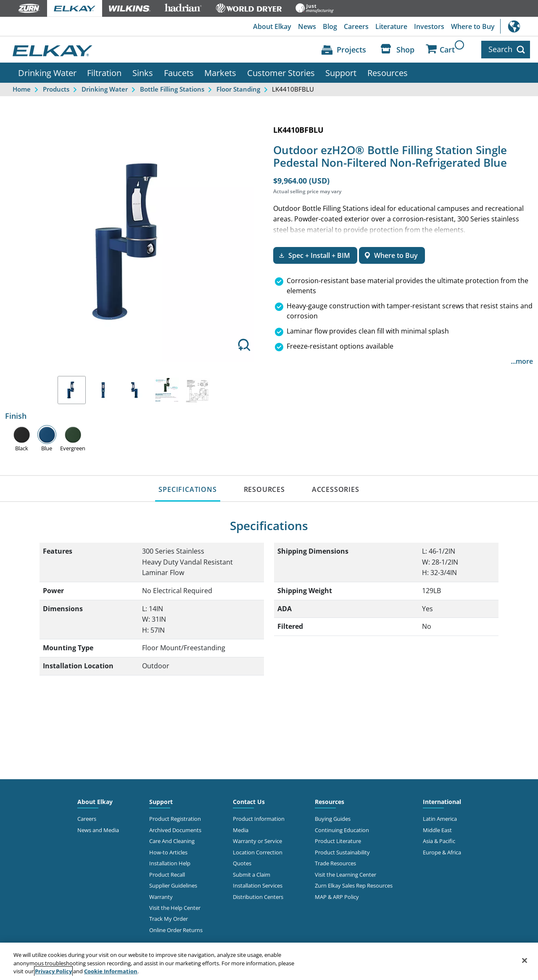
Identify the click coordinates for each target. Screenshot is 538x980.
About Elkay (272, 26)
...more (522, 361)
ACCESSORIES (336, 489)
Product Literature (338, 841)
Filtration (104, 73)
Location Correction (258, 852)
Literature (391, 26)
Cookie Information (111, 971)
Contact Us (249, 802)
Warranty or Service (257, 841)
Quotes (242, 863)
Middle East (437, 830)
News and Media (98, 830)
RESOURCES (264, 489)
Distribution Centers (258, 897)
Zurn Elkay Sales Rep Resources (354, 885)
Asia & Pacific (439, 841)
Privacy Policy (53, 971)
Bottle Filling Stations (172, 89)
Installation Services (258, 885)
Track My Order (169, 919)
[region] (269, 961)
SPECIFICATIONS (187, 489)
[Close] (525, 960)
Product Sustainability (342, 852)
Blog (330, 26)
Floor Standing (238, 89)
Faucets (179, 73)
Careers (356, 26)
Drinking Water (47, 73)
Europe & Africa (442, 852)
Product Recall (167, 875)
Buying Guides (333, 819)
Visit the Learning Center (345, 875)
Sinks (143, 73)
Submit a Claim (252, 875)
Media (241, 830)
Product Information (259, 819)
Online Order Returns (176, 930)
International (519, 26)
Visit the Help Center (175, 908)
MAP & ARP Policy (337, 897)
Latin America (440, 819)
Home (22, 89)
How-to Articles (168, 852)
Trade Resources (335, 863)
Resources (388, 73)
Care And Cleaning (172, 841)
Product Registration (175, 819)
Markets (220, 73)
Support (341, 73)
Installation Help (170, 863)
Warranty (161, 897)
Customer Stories (281, 73)
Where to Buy (473, 26)
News (307, 26)
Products (56, 89)
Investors (429, 26)
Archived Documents (175, 830)
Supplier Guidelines (173, 885)
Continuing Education (342, 830)
